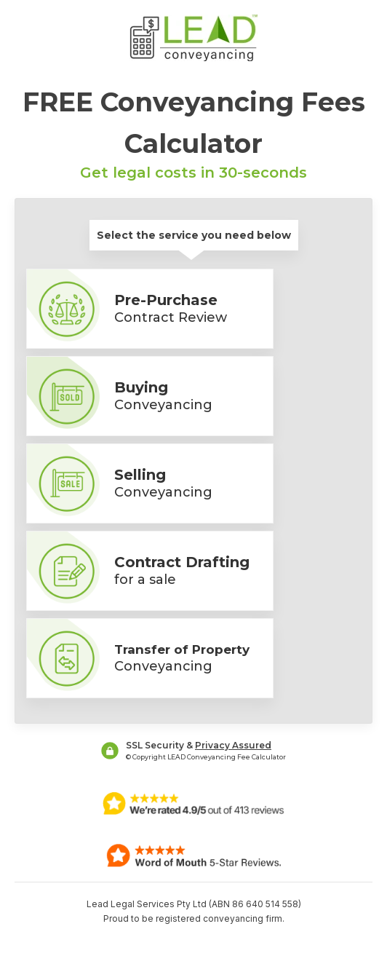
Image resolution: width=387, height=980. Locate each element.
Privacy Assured (233, 745)
